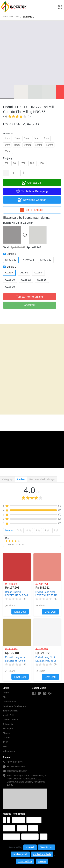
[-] (34, 693)
